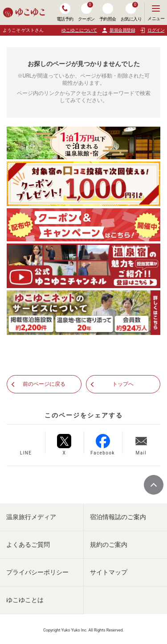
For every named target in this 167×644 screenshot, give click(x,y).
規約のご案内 (109, 545)
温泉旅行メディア (31, 517)
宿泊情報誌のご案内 (118, 517)
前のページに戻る (44, 384)
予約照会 (108, 12)
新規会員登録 (118, 30)
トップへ (123, 384)
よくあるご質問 (28, 545)
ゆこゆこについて (79, 30)
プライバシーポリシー (37, 572)
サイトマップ (109, 572)
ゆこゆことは (25, 600)
